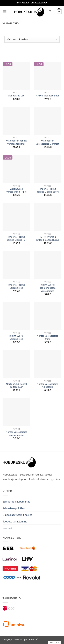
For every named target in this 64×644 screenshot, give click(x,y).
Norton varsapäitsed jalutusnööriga (16, 433)
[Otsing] (50, 12)
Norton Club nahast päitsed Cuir (16, 385)
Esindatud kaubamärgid (16, 501)
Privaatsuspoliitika (14, 508)
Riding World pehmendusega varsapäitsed (48, 288)
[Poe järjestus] (32, 39)
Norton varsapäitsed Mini (48, 337)
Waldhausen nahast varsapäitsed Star (16, 142)
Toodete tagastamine (15, 521)
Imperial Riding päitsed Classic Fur (16, 238)
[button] (5, 12)
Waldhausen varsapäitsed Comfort (48, 142)
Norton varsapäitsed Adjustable (48, 385)
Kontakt (7, 528)
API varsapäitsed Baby (48, 96)
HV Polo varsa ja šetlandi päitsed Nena (48, 238)
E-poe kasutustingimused (17, 515)
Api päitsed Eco (16, 96)
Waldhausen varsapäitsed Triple (16, 190)
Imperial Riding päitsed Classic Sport (48, 190)
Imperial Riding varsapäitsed (16, 286)
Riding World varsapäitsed (16, 337)
